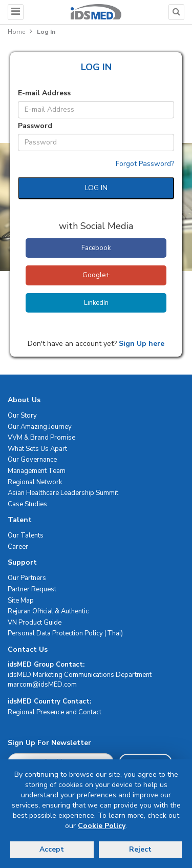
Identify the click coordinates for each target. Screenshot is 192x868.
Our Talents (26, 535)
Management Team (37, 471)
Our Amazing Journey (40, 427)
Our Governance (32, 460)
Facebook (96, 248)
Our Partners (27, 578)
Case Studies (27, 504)
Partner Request (32, 589)
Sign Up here (141, 344)
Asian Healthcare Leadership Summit (63, 493)
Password (35, 126)
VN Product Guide (35, 623)
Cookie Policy (102, 826)
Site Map (21, 601)
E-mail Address (44, 93)
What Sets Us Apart (37, 449)
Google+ (96, 275)
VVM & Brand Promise (41, 438)
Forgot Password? (145, 164)
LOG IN (96, 188)
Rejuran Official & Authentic (48, 611)
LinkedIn (96, 303)
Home (16, 32)
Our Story (22, 416)
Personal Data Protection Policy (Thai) (65, 633)
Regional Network (35, 482)
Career (18, 547)
